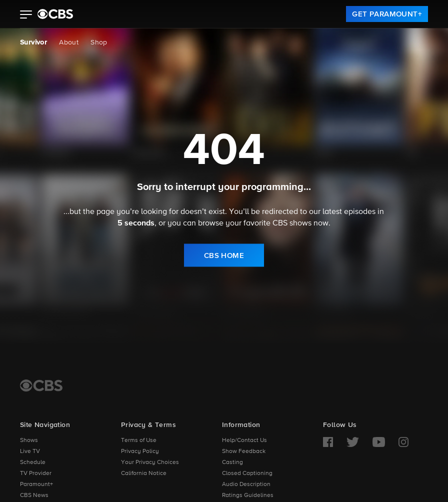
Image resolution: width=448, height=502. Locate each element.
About (69, 42)
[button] (26, 15)
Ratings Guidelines (248, 495)
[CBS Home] (41, 385)
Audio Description (246, 484)
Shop (99, 42)
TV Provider (36, 473)
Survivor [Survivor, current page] (33, 42)
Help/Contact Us (244, 440)
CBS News (34, 495)
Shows (29, 440)
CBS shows (292, 223)
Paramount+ (36, 484)
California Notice (144, 473)
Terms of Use (139, 440)
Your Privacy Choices (150, 462)
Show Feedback (244, 451)
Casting (232, 462)
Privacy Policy (140, 451)
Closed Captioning (247, 473)
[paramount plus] (55, 14)
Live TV (30, 451)
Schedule (33, 462)
